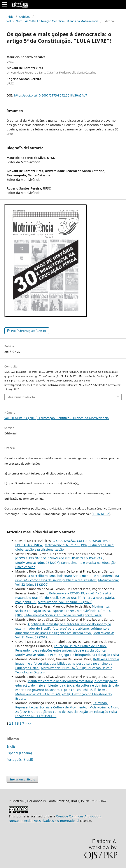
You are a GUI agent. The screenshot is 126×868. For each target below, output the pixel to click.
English (12, 746)
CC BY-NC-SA (101, 514)
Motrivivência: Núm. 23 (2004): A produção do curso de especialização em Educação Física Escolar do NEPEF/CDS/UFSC (67, 712)
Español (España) (19, 753)
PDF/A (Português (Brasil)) (28, 331)
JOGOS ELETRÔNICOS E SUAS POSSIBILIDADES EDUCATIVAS (59, 558)
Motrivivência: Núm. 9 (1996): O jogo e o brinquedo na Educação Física (67, 655)
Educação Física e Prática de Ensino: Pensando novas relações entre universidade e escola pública (61, 648)
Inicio (10, 17)
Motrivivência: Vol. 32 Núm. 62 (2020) (65, 602)
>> (29, 723)
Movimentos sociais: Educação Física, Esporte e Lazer (63, 609)
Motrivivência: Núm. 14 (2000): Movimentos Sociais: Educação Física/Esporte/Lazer (63, 613)
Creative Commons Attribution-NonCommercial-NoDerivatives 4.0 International (55, 818)
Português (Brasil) (20, 760)
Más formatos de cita (21, 397)
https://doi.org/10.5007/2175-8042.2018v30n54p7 (51, 95)
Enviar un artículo (22, 779)
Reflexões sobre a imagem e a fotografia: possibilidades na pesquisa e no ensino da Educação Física (67, 663)
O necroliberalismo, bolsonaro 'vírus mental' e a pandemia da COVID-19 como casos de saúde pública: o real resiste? (67, 578)
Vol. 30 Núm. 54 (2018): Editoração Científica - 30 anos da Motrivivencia (52, 21)
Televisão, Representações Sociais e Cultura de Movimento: (61, 705)
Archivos (25, 17)
